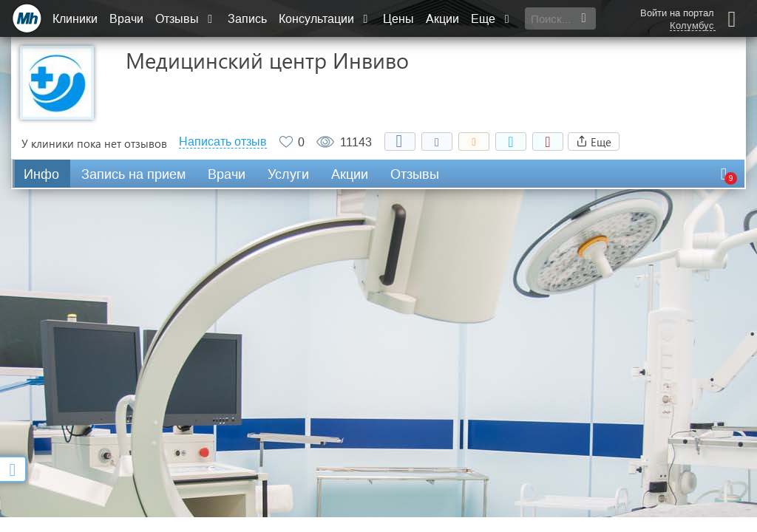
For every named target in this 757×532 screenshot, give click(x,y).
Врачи (126, 19)
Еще (492, 19)
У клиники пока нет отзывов (94, 143)
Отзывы (186, 19)
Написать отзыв (223, 142)
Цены (398, 19)
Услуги (288, 174)
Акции (442, 19)
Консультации (325, 19)
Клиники (75, 19)
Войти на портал (677, 13)
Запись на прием (133, 174)
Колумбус (692, 26)
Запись (247, 19)
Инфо (41, 174)
